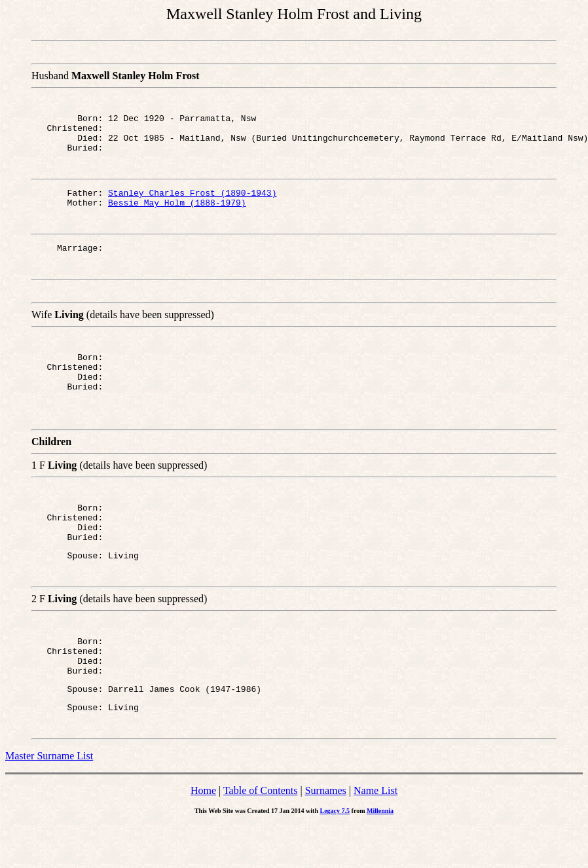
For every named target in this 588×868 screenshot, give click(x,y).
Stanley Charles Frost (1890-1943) (192, 202)
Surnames (326, 834)
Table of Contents (261, 834)
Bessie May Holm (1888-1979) (177, 214)
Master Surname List (49, 799)
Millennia (380, 854)
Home (203, 834)
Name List (376, 834)
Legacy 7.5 (335, 854)
